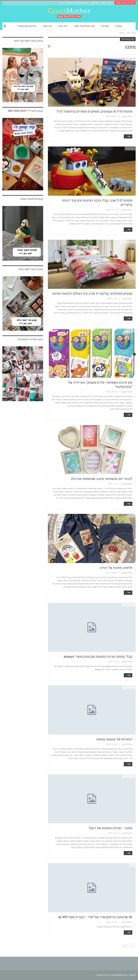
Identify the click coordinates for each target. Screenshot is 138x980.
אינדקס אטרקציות (27, 26)
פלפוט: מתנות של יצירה (116, 568)
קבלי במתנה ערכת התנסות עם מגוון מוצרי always (98, 657)
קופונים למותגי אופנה (32, 199)
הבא (125, 946)
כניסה (62, 3)
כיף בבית (63, 26)
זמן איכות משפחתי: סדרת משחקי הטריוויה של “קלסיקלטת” (100, 385)
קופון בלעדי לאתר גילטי (31, 269)
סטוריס (105, 26)
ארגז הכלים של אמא (85, 26)
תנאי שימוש (106, 3)
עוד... (128, 136)
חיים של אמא (128, 242)
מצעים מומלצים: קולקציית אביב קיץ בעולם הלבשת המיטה (92, 294)
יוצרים (131, 516)
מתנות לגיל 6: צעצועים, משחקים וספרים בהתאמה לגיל (94, 112)
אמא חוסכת (129, 605)
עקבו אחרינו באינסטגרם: (30, 339)
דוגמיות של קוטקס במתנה (114, 739)
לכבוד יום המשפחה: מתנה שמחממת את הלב (102, 479)
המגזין (119, 26)
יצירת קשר (95, 3)
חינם (132, 865)
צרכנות (131, 427)
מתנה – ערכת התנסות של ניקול (110, 828)
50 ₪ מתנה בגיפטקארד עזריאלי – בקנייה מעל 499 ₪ (95, 917)
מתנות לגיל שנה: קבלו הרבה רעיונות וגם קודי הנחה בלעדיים (97, 203)
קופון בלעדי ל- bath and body (26, 111)
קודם (132, 946)
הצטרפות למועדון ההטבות (78, 3)
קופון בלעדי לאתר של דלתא (29, 41)
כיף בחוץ (47, 26)
